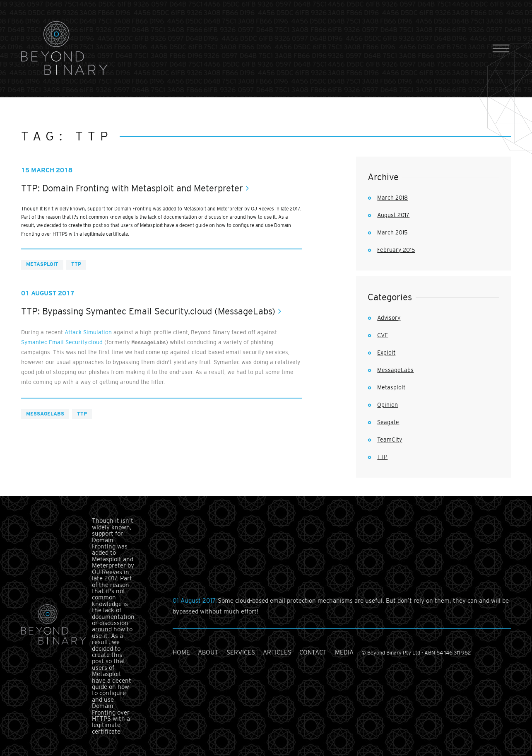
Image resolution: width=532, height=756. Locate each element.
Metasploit (42, 264)
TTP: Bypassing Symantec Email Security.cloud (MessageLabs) (148, 311)
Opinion (388, 405)
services (241, 652)
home (181, 652)
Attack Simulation (88, 332)
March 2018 (392, 198)
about (208, 652)
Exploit (386, 353)
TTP (76, 264)
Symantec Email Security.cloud (62, 342)
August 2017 (393, 215)
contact (313, 652)
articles (277, 652)
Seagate (388, 422)
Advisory (389, 318)
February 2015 (396, 250)
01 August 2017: (195, 600)
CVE (383, 335)
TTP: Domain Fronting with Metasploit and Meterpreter (132, 188)
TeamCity (390, 440)
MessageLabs (45, 414)
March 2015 (392, 232)
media (344, 652)
